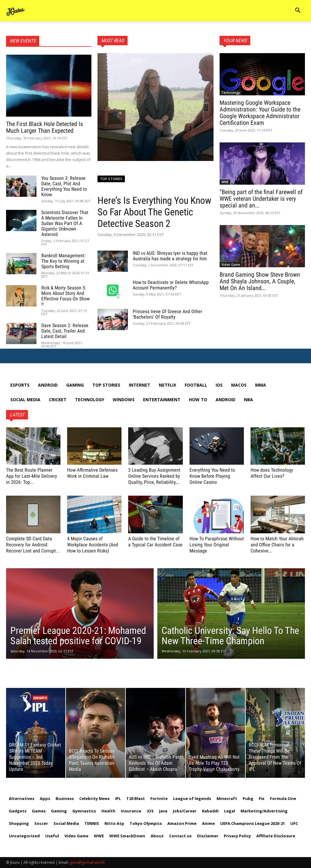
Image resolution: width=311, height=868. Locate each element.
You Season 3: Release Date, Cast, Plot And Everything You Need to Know (64, 186)
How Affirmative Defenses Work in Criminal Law (92, 473)
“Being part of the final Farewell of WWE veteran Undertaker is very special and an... (261, 199)
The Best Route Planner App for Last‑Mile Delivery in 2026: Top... (32, 476)
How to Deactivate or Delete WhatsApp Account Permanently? (171, 285)
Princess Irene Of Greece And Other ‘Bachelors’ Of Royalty (167, 314)
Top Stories (111, 179)
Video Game (231, 265)
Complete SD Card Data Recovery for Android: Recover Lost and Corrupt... (33, 545)
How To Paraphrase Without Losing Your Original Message (217, 545)
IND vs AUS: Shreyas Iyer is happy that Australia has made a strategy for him (170, 256)
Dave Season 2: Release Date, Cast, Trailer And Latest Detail (65, 331)
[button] (298, 11)
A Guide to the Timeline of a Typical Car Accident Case (155, 542)
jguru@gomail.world (87, 862)
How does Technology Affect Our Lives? (272, 473)
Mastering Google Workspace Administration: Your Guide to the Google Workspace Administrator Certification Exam (260, 113)
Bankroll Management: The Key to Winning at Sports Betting (63, 261)
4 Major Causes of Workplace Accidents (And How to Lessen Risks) (93, 545)
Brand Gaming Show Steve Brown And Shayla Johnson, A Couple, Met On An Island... (260, 281)
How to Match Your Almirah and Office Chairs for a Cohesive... (277, 545)
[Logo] (16, 11)
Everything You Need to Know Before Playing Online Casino (212, 476)
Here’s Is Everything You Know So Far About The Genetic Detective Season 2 (154, 212)
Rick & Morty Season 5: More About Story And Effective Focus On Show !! (65, 296)
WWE (225, 182)
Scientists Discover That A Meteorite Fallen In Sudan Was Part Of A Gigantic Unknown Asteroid (65, 223)
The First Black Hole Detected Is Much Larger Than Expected (44, 127)
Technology (231, 93)
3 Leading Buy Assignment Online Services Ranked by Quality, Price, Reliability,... (154, 476)
